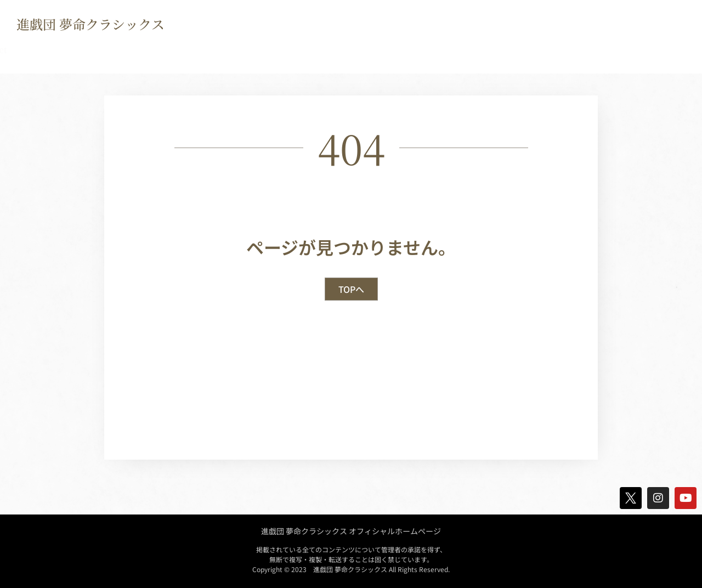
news (76, 50)
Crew (278, 50)
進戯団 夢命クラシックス (90, 24)
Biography (137, 50)
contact (511, 50)
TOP (28, 50)
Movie (408, 50)
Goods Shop (342, 50)
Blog (458, 50)
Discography (213, 50)
